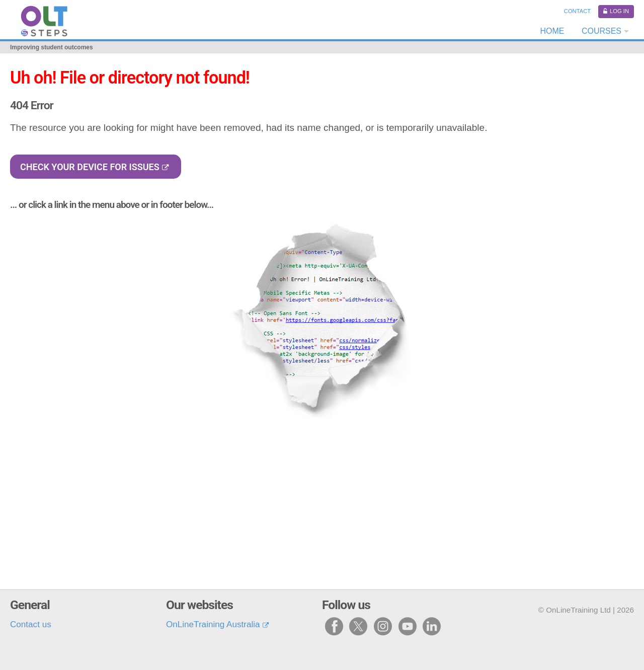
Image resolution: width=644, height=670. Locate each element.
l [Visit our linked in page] (432, 626)
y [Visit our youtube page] (408, 626)
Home (552, 31)
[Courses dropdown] (604, 31)
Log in (619, 11)
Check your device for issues (90, 167)
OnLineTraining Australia (213, 624)
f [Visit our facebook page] (334, 626)
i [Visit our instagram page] (383, 626)
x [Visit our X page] (358, 626)
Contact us (31, 624)
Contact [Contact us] (577, 11)
